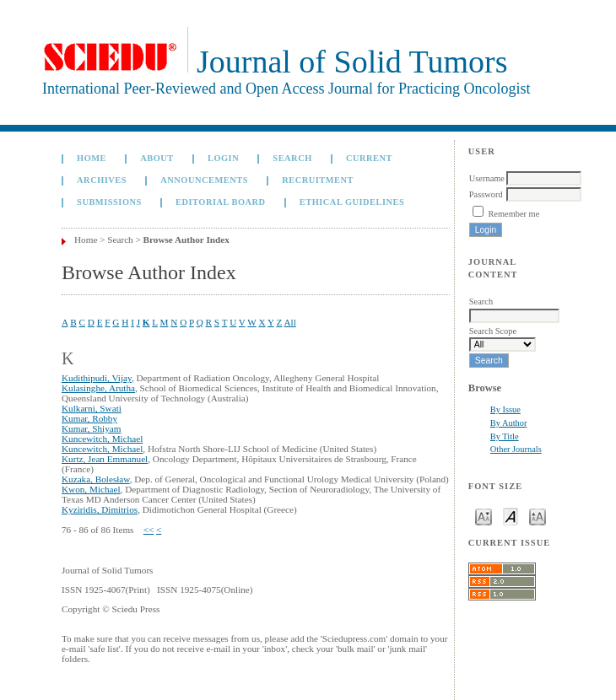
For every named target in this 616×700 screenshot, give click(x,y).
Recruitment (318, 180)
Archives (102, 180)
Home (92, 158)
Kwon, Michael (91, 489)
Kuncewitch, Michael (102, 439)
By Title (505, 436)
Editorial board (221, 202)
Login (223, 158)
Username (487, 178)
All (289, 322)
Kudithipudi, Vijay (97, 378)
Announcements (204, 180)
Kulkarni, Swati (92, 408)
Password (486, 194)
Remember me (513, 214)
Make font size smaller (484, 516)
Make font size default (511, 516)
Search (292, 158)
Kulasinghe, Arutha (98, 388)
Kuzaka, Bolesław (96, 479)
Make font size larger (538, 516)
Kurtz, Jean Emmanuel (105, 459)
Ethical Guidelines (352, 202)
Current (369, 158)
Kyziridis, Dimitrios (100, 509)
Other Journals (516, 449)
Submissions (109, 202)
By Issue (505, 409)
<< (149, 530)
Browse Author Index (186, 240)
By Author (509, 423)
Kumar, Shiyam (91, 428)
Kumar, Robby (89, 418)
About (157, 158)
